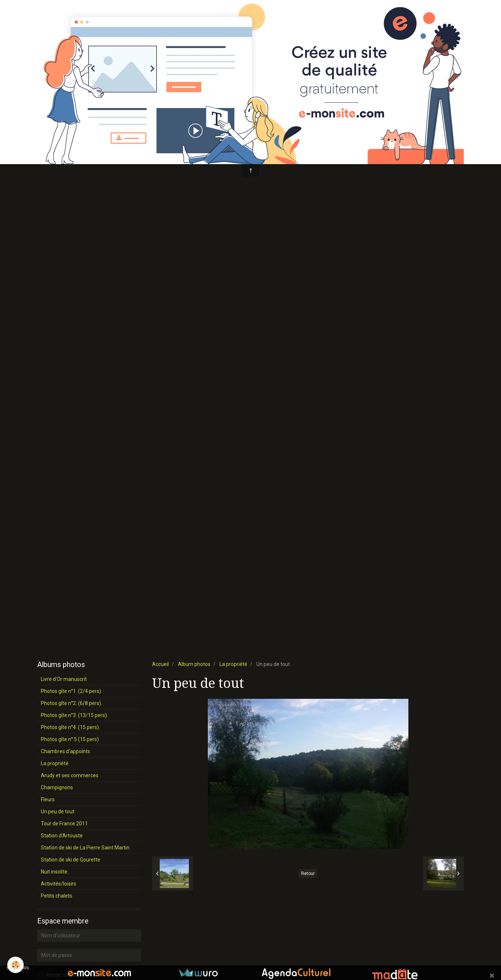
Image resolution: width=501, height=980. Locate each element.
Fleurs (48, 799)
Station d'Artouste (62, 836)
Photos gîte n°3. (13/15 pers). (74, 715)
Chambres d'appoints (65, 751)
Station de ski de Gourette (71, 860)
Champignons (57, 787)
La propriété (233, 664)
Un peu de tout (58, 811)
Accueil (160, 664)
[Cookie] (15, 965)
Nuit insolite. (55, 872)
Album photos (194, 664)
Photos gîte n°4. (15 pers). (70, 727)
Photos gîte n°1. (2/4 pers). (71, 691)
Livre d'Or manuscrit (64, 679)
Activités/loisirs (59, 884)
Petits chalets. (57, 896)
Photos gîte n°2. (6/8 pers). (71, 703)
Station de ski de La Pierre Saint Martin (85, 848)
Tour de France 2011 (64, 824)
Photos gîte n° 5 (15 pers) (70, 739)
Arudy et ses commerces (70, 775)
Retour (308, 874)
